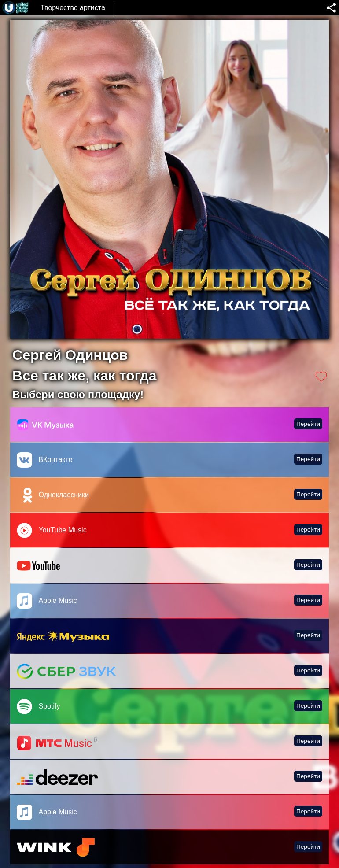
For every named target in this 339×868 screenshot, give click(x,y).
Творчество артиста (73, 8)
